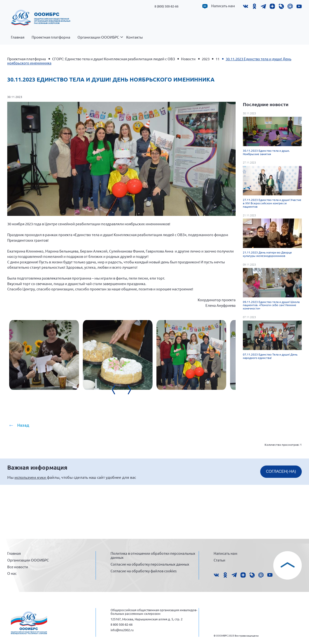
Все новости (18, 566)
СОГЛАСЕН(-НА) (281, 524)
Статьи (219, 559)
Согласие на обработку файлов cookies (144, 570)
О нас (12, 573)
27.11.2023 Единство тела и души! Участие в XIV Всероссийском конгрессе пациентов (272, 203)
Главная (18, 37)
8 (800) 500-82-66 (166, 6)
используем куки (31, 530)
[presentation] (150, 455)
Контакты (134, 37)
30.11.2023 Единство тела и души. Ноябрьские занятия (266, 152)
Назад (23, 478)
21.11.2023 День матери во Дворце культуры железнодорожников (267, 254)
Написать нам (223, 6)
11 (218, 59)
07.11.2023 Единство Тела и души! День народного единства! (270, 356)
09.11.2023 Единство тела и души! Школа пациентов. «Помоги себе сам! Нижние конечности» (271, 305)
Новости (188, 59)
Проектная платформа (51, 37)
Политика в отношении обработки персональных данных (153, 555)
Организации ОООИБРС (100, 40)
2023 (206, 59)
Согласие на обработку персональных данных (150, 564)
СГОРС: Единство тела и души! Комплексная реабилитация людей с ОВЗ (114, 59)
